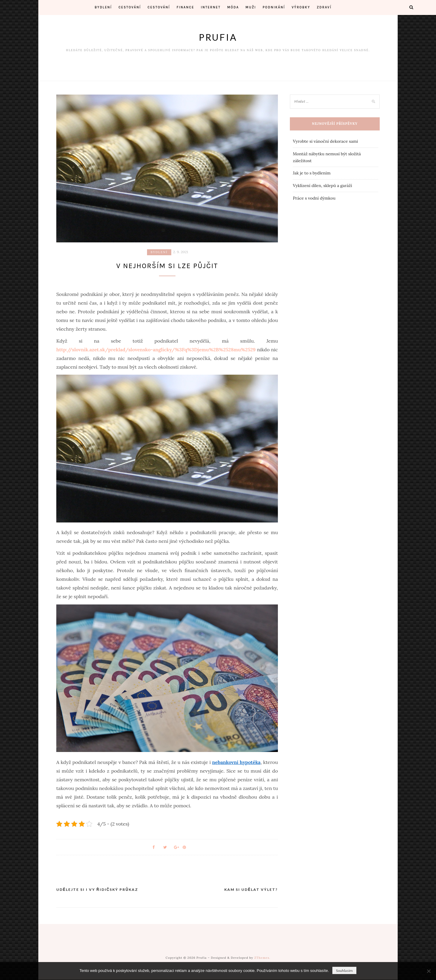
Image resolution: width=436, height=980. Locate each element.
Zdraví (324, 7)
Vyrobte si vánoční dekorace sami (325, 141)
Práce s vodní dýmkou (314, 198)
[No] (429, 971)
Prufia (218, 37)
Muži (251, 7)
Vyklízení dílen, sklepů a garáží (323, 186)
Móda (233, 7)
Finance (186, 7)
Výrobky (301, 7)
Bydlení (103, 7)
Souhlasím (344, 971)
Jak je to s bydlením (312, 173)
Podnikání (274, 7)
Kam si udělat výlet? (251, 890)
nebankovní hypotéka (236, 762)
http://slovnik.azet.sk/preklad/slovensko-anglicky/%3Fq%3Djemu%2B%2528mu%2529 (156, 350)
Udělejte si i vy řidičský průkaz (97, 890)
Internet (211, 7)
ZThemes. (262, 958)
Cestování (130, 7)
